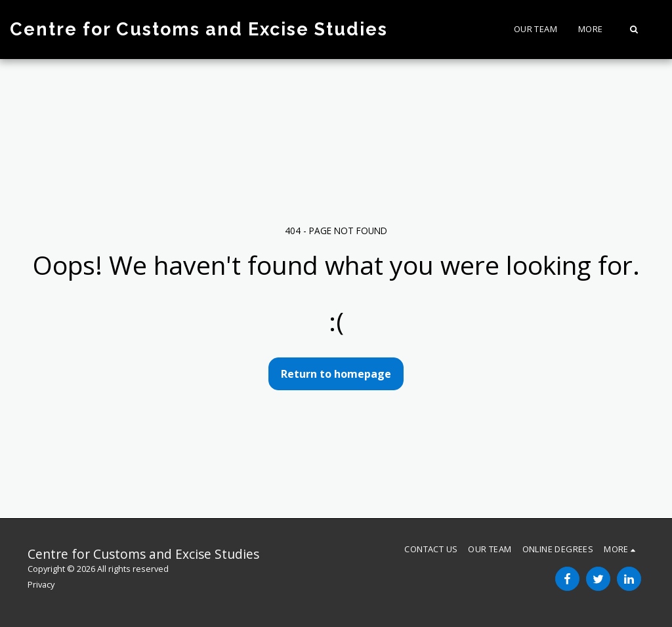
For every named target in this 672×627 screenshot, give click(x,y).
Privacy (41, 584)
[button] (634, 29)
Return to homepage (336, 374)
